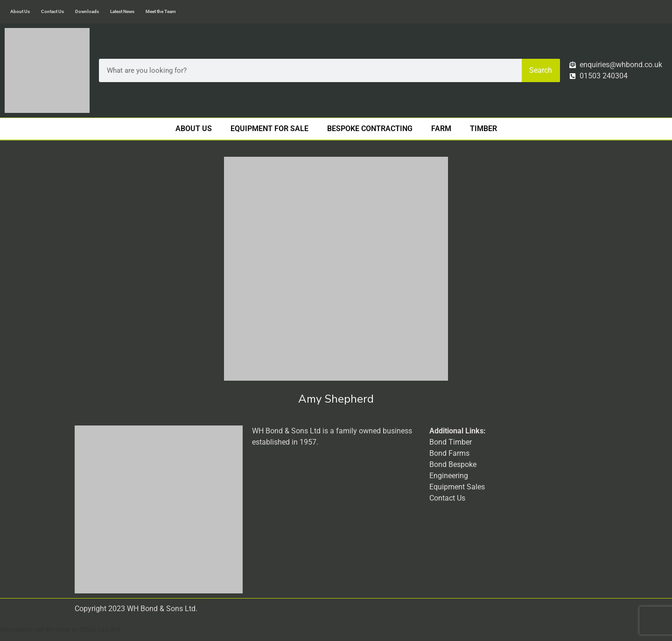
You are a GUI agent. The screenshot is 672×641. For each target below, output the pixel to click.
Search (541, 70)
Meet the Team (161, 11)
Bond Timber (451, 442)
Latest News (122, 11)
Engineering (449, 476)
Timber (483, 129)
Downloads (87, 11)
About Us (20, 11)
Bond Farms (449, 453)
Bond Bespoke (453, 464)
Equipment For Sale (269, 129)
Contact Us (52, 11)
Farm (441, 129)
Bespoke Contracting (370, 129)
